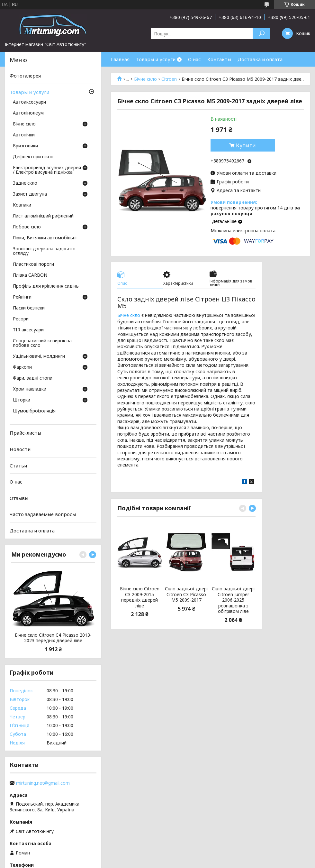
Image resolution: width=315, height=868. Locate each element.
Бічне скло (145, 79)
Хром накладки (30, 389)
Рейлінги (22, 297)
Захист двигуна (30, 194)
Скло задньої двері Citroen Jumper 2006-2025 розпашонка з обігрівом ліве (233, 600)
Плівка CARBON (30, 275)
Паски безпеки (29, 308)
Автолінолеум (28, 113)
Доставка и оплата (260, 59)
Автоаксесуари (29, 102)
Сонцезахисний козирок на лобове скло (42, 343)
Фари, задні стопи (33, 378)
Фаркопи (22, 367)
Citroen (169, 79)
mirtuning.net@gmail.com (43, 783)
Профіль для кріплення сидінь (46, 286)
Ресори (21, 319)
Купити (246, 145)
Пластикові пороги (33, 264)
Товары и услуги (156, 59)
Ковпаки (22, 205)
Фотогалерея (25, 76)
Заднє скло (25, 183)
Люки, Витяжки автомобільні (45, 238)
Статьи (18, 465)
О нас (194, 59)
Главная (120, 59)
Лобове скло (27, 227)
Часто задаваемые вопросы (43, 514)
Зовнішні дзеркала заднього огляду (44, 251)
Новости (20, 449)
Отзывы (19, 498)
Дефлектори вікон (33, 157)
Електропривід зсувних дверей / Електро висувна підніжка (47, 170)
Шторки (22, 400)
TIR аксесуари (28, 330)
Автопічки (24, 135)
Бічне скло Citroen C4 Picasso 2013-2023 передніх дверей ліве (53, 638)
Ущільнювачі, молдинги (39, 356)
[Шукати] (261, 34)
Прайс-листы (25, 433)
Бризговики (25, 146)
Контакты (219, 59)
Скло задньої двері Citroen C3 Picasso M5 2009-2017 (186, 594)
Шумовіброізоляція (34, 411)
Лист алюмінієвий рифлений (43, 216)
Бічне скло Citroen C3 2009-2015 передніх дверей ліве (140, 597)
